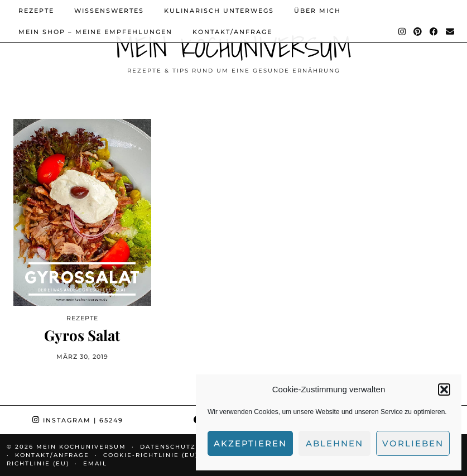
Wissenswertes (109, 11)
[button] (444, 390)
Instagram (78, 420)
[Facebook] (434, 32)
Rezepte (36, 11)
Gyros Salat (82, 335)
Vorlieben (413, 443)
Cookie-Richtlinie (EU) (151, 455)
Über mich (317, 11)
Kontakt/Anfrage (232, 32)
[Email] (451, 32)
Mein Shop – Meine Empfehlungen (95, 32)
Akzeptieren (250, 443)
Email (95, 463)
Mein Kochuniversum (233, 47)
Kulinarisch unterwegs (219, 11)
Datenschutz (168, 447)
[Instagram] (403, 32)
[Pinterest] (418, 32)
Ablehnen (334, 443)
